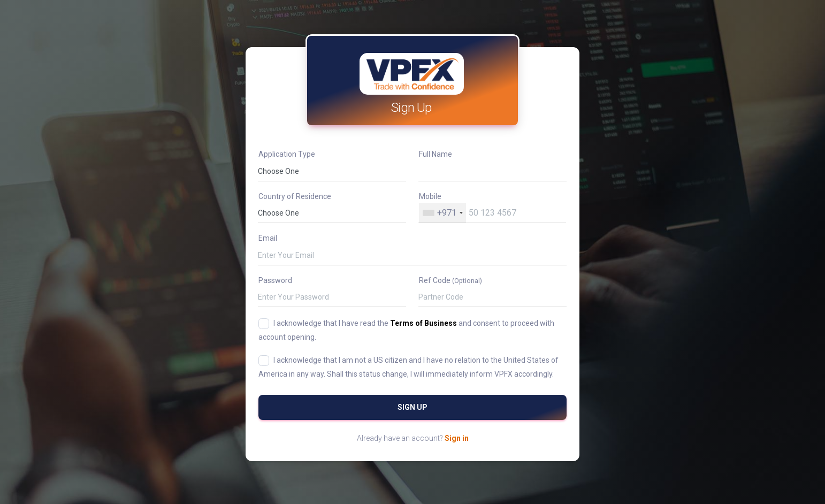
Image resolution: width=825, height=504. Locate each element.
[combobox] (442, 213)
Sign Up (412, 407)
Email (268, 238)
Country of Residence (295, 196)
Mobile (430, 196)
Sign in (457, 438)
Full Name (436, 154)
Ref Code (450, 280)
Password (275, 280)
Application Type (287, 154)
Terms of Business (423, 323)
